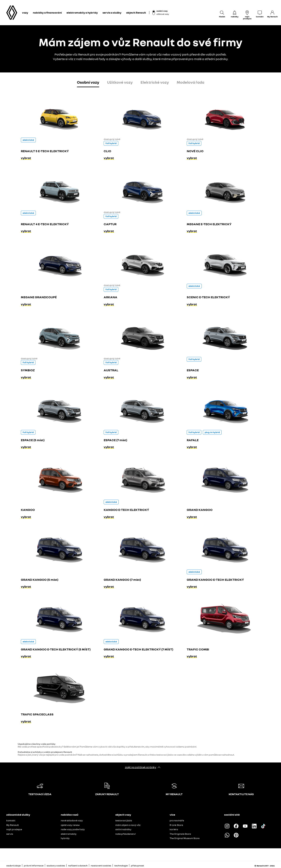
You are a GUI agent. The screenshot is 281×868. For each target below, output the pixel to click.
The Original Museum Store (185, 838)
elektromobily (69, 834)
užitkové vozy (163, 14)
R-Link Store (176, 825)
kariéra (174, 829)
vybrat (26, 158)
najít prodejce (14, 829)
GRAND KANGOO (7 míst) (122, 580)
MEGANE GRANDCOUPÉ (39, 297)
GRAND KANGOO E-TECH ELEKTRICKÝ (215, 580)
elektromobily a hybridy (82, 13)
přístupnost (137, 866)
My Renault (13, 825)
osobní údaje (13, 866)
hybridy (65, 838)
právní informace (34, 866)
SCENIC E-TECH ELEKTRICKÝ (208, 297)
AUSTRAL (111, 370)
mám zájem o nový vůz (128, 825)
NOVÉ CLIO (195, 151)
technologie (121, 866)
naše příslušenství (125, 834)
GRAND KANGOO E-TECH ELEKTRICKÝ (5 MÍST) (56, 649)
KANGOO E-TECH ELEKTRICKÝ (126, 510)
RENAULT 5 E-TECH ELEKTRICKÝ (45, 151)
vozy (25, 13)
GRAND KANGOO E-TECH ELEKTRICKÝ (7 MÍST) (138, 649)
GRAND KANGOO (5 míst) (40, 580)
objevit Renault (136, 13)
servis (10, 834)
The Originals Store (180, 834)
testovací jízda (124, 820)
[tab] (88, 83)
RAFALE (193, 440)
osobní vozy (162, 11)
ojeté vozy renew (70, 825)
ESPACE (193, 370)
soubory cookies (56, 866)
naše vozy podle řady (73, 829)
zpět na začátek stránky (141, 767)
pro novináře (177, 820)
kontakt (11, 820)
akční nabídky (123, 829)
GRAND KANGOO (200, 510)
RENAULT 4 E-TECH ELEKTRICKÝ (45, 224)
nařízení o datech (78, 866)
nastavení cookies (101, 866)
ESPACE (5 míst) (33, 440)
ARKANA (110, 297)
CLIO (107, 151)
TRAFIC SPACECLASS (37, 714)
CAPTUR (110, 224)
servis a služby (112, 13)
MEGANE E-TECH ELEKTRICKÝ (209, 224)
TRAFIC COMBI (198, 649)
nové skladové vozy (72, 820)
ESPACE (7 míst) (115, 440)
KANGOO (28, 510)
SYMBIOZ (28, 370)
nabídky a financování (47, 13)
